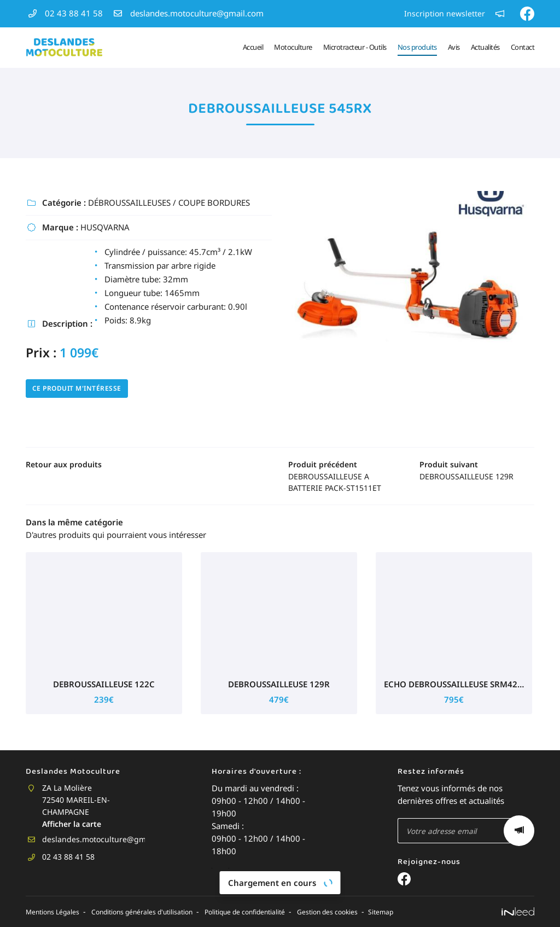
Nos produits (417, 47)
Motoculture (293, 47)
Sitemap (448, 913)
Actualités (485, 47)
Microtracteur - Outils (355, 47)
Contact (523, 47)
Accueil (253, 47)
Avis (454, 47)
